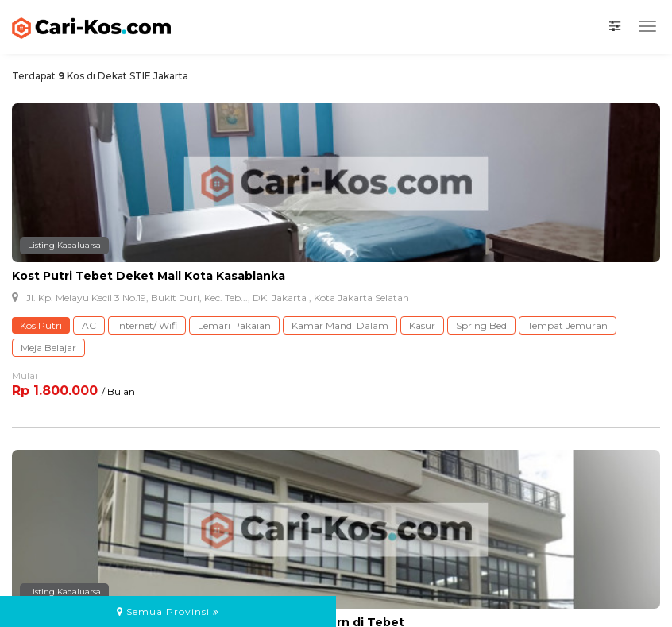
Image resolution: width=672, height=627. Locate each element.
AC (89, 325)
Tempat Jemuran (568, 325)
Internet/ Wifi (147, 325)
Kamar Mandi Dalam (340, 325)
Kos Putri (41, 325)
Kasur (422, 325)
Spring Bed (481, 325)
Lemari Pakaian (234, 325)
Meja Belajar (48, 348)
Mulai (25, 375)
